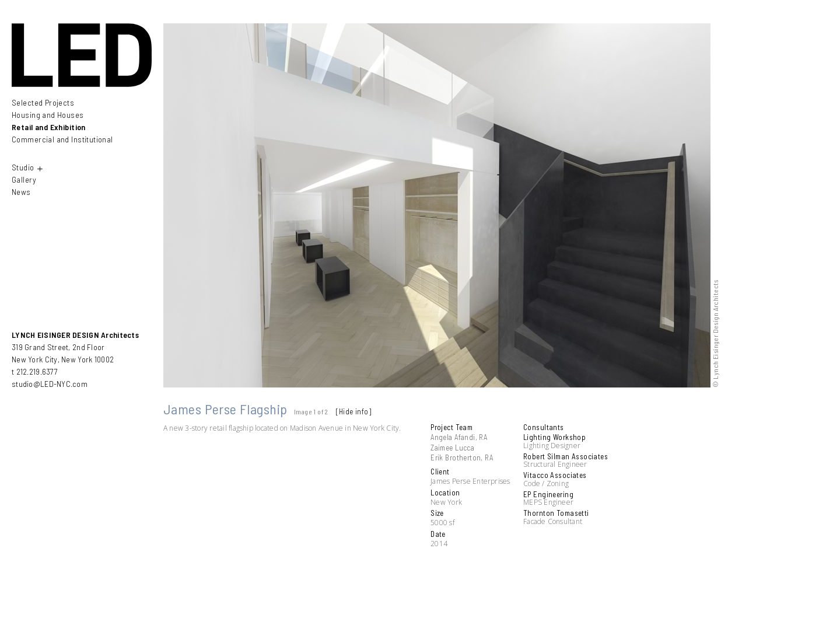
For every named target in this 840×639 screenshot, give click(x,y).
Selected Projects (43, 103)
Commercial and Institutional (62, 139)
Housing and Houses (48, 115)
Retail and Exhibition (49, 127)
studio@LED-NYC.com (50, 384)
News (21, 192)
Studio (28, 168)
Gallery (24, 179)
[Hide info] (353, 411)
